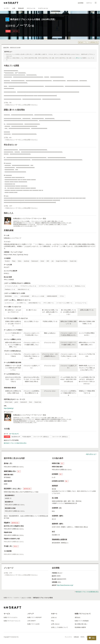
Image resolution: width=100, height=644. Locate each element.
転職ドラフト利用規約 (82, 621)
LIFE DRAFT (32, 621)
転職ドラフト (8, 598)
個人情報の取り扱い (81, 624)
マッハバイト (68, 637)
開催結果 (21, 8)
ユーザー (7, 8)
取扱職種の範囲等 (80, 627)
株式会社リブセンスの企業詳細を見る (88, 42)
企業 (14, 8)
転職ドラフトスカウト (11, 617)
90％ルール (79, 58)
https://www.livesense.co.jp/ (65, 585)
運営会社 (78, 617)
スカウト (17, 598)
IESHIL (83, 637)
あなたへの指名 (26, 598)
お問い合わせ (55, 624)
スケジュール (31, 8)
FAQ (53, 621)
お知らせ (54, 617)
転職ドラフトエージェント (12, 621)
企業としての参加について (59, 627)
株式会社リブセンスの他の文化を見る (15, 443)
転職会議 (76, 637)
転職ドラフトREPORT (35, 617)
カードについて (14, 434)
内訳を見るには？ (91, 454)
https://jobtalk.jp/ (9, 408)
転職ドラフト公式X (34, 624)
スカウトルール (43, 8)
